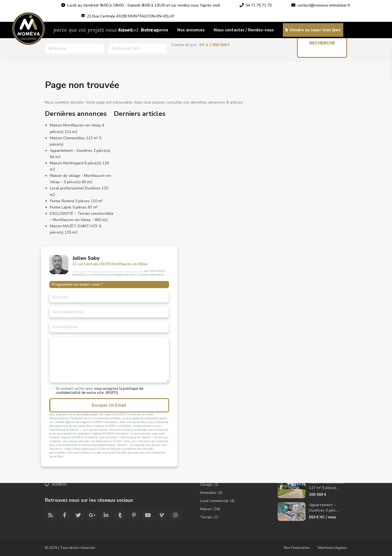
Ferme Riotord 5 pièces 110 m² (76, 201)
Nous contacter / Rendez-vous (244, 30)
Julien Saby (86, 258)
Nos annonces (191, 30)
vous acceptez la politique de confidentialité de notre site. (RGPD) (87, 393)
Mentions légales (333, 548)
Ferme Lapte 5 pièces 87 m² (74, 207)
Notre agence (155, 30)
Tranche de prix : (185, 45)
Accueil (125, 30)
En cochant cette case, (87, 393)
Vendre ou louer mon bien (313, 30)
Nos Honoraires (297, 548)
